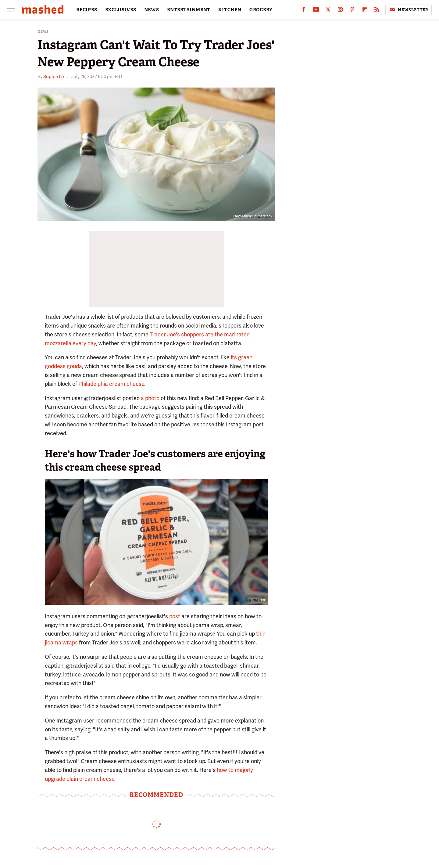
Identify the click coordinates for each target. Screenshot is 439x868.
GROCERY (261, 10)
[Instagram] (340, 11)
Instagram (257, 600)
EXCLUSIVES (121, 10)
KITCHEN (230, 10)
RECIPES (87, 10)
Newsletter (409, 10)
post (175, 616)
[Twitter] (328, 11)
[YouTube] (316, 11)
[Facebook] (304, 11)
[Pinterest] (352, 11)
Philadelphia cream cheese (111, 384)
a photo (150, 398)
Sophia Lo (54, 77)
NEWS (152, 10)
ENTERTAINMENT (189, 10)
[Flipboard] (365, 11)
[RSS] (377, 11)
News (43, 32)
